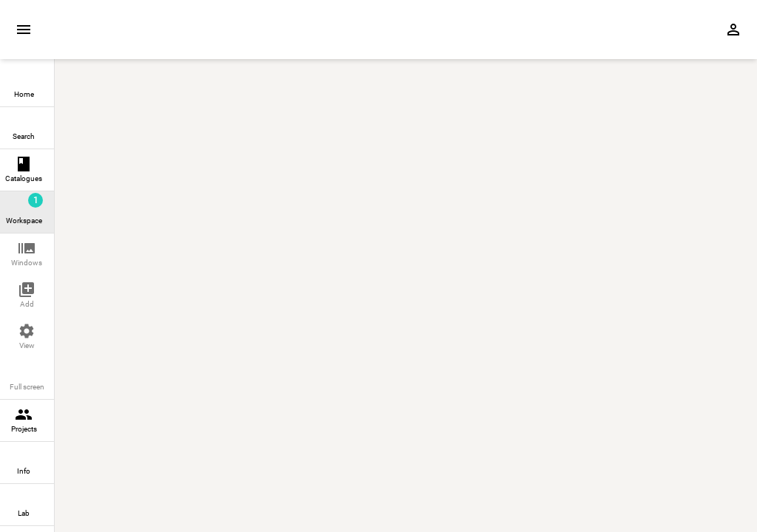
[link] (27, 86)
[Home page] (139, 38)
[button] (27, 255)
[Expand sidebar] (24, 30)
